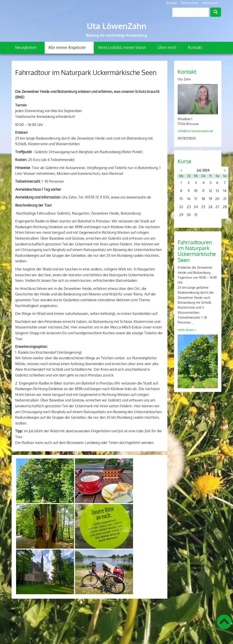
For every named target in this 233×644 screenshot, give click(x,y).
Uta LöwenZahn (117, 26)
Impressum (210, 3)
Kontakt (172, 3)
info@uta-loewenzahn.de (195, 131)
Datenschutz (189, 3)
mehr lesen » (187, 330)
